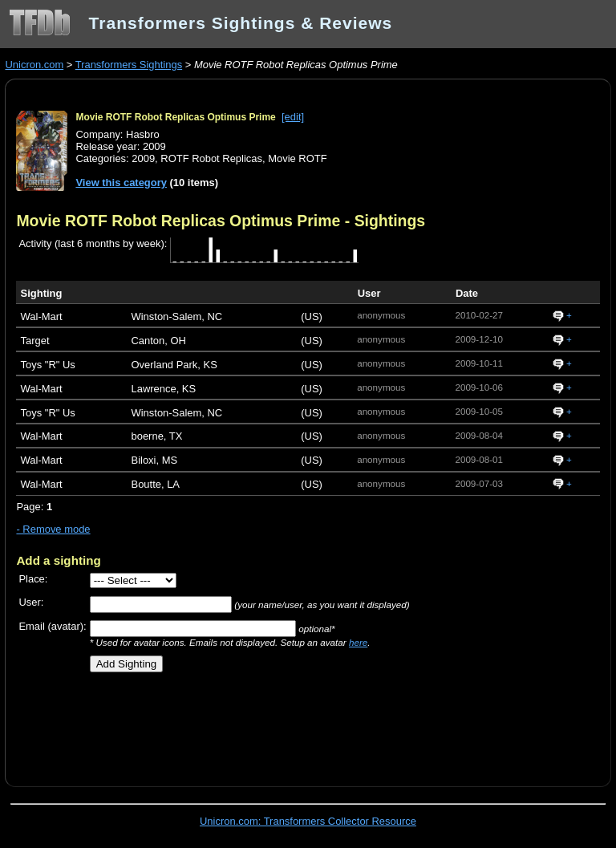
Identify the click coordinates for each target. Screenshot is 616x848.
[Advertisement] (204, 724)
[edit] (293, 117)
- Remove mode (53, 529)
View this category (121, 183)
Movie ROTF (297, 158)
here (358, 642)
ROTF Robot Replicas (211, 158)
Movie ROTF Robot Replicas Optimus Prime (175, 117)
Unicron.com (34, 65)
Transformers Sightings (129, 65)
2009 (143, 158)
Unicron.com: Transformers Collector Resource (308, 821)
